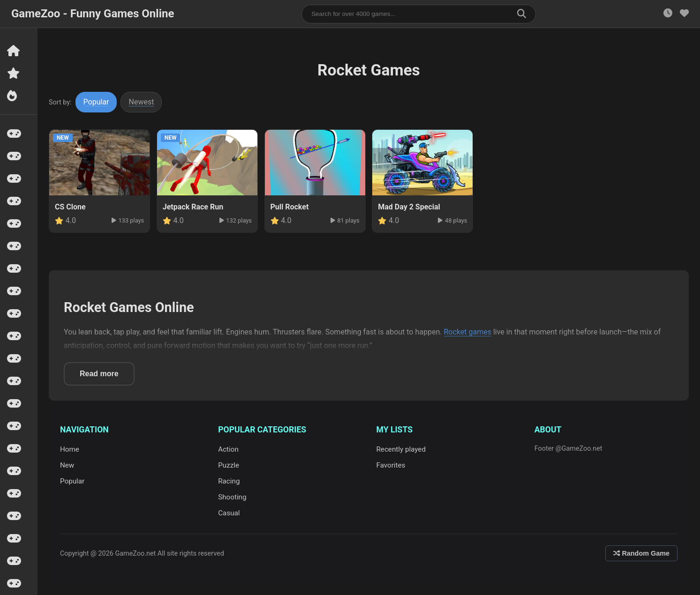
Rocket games (467, 332)
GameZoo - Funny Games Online (93, 14)
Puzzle (229, 465)
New (67, 465)
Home (70, 449)
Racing (229, 481)
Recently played (401, 449)
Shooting (232, 497)
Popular (96, 102)
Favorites (391, 465)
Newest (142, 102)
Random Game (641, 553)
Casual (229, 513)
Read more (99, 374)
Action (228, 449)
